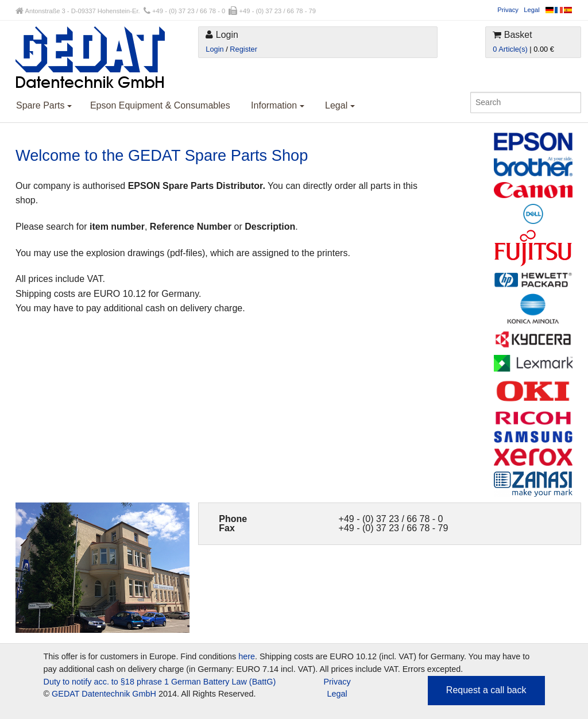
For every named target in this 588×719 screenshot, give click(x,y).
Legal (531, 10)
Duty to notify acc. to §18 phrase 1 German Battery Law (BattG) (160, 682)
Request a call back (486, 690)
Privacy (508, 10)
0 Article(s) (510, 49)
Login (214, 49)
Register (243, 49)
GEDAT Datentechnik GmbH (104, 694)
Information (277, 105)
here (247, 656)
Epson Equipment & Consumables (160, 105)
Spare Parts (44, 105)
